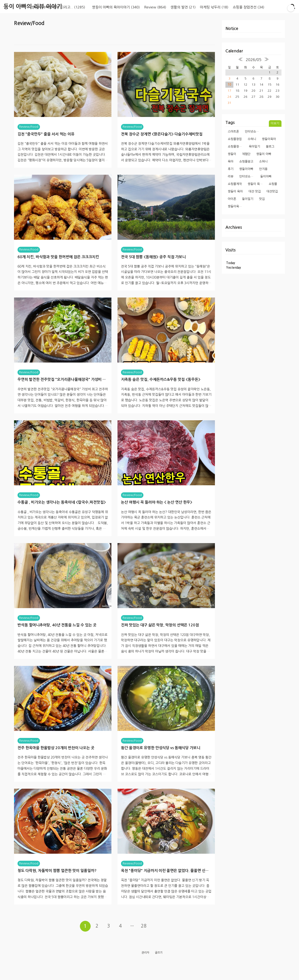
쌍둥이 (232, 154)
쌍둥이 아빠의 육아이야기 (116, 7)
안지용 (263, 169)
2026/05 (254, 60)
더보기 (275, 123)
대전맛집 (272, 191)
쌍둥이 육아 (235, 191)
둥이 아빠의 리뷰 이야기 (33, 7)
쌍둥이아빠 (246, 169)
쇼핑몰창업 (235, 139)
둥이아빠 (266, 176)
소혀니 (263, 162)
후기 (231, 169)
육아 (231, 162)
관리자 (145, 969)
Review (155, 7)
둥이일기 (248, 199)
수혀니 (252, 139)
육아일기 (254, 147)
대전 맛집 (255, 191)
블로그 (270, 147)
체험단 (246, 154)
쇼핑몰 (273, 184)
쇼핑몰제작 (235, 184)
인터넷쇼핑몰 (253, 132)
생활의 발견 (183, 7)
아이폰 (232, 199)
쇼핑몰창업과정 (237, 147)
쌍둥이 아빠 (264, 154)
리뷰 (231, 176)
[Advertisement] (114, 42)
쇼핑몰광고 (246, 162)
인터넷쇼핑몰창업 (248, 176)
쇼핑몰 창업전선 (248, 7)
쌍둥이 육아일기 (256, 184)
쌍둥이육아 (269, 139)
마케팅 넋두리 (214, 7)
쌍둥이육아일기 (237, 206)
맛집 (262, 199)
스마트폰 (233, 132)
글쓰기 (159, 969)
